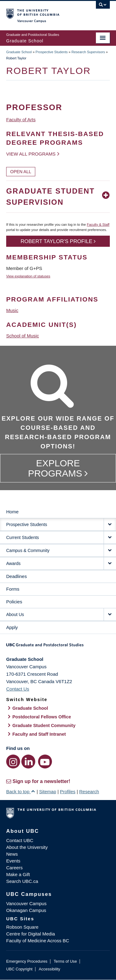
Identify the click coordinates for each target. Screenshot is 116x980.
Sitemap (47, 792)
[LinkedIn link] (28, 762)
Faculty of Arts (21, 120)
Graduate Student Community (44, 725)
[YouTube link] (45, 762)
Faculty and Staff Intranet (39, 734)
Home (12, 512)
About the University (27, 847)
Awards (13, 563)
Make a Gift (18, 874)
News (12, 854)
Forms (13, 589)
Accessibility (49, 969)
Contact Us (18, 689)
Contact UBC (20, 840)
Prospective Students (52, 52)
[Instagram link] (13, 762)
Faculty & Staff (98, 225)
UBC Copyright (19, 969)
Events (13, 861)
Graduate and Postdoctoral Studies (58, 647)
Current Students (23, 537)
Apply (12, 627)
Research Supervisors (88, 52)
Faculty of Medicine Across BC (38, 941)
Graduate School (19, 52)
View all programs (31, 154)
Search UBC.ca (22, 881)
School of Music (23, 336)
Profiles (68, 792)
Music (12, 310)
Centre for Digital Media (31, 934)
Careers (14, 868)
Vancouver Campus (26, 903)
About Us (15, 614)
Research (89, 792)
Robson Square (22, 927)
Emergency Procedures (27, 961)
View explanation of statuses (28, 276)
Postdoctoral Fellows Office (42, 717)
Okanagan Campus (26, 910)
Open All (21, 172)
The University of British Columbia (43, 13)
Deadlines (17, 576)
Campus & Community (28, 550)
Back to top (21, 792)
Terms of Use (65, 961)
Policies (14, 602)
